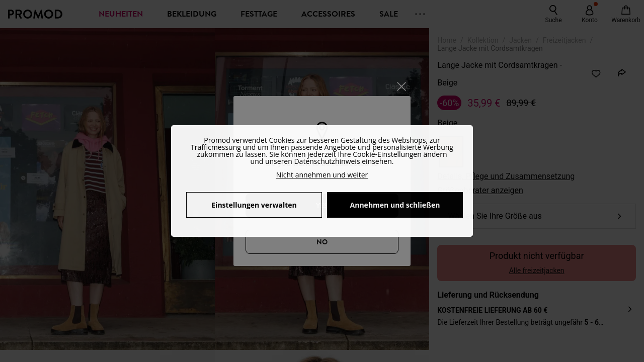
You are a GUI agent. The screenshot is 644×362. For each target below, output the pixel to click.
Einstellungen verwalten (254, 205)
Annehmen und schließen (395, 205)
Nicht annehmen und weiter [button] (322, 175)
